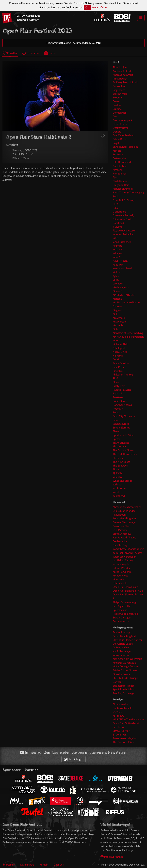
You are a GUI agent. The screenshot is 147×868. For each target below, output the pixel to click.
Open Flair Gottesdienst (126, 723)
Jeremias (117, 246)
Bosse (116, 101)
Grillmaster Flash (122, 219)
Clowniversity (120, 704)
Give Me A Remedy (123, 215)
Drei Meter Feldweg (123, 135)
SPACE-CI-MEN (122, 731)
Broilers (117, 105)
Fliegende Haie (121, 185)
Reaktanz (118, 397)
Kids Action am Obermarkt (127, 659)
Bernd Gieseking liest (124, 636)
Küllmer (117, 272)
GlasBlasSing (120, 545)
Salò (115, 420)
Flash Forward (121, 181)
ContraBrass (120, 113)
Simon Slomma (121, 428)
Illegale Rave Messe (124, 231)
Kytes (116, 276)
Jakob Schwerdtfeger (124, 557)
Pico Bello (118, 727)
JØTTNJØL (118, 716)
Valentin (117, 477)
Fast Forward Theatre (124, 538)
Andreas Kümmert (123, 75)
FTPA (116, 204)
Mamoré (117, 291)
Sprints (117, 439)
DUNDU (118, 712)
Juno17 (116, 257)
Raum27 (117, 394)
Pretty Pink (119, 386)
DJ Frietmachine (121, 648)
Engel (116, 143)
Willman (117, 485)
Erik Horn (118, 154)
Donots (117, 132)
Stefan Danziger (122, 618)
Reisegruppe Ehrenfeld (125, 614)
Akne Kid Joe (120, 67)
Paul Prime (119, 367)
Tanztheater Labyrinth (125, 738)
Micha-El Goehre (122, 572)
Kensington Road (122, 268)
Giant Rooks (119, 212)
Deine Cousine (121, 124)
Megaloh (118, 310)
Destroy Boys (120, 128)
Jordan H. (118, 249)
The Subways (120, 466)
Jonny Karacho (121, 655)
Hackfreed (118, 223)
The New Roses (121, 462)
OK (87, 7)
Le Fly (116, 280)
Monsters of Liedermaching (128, 333)
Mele (115, 314)
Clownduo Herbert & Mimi (127, 640)
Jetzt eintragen (73, 759)
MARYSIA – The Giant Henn (128, 719)
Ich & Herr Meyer (122, 651)
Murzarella (119, 579)
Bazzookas (119, 86)
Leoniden (118, 284)
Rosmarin (118, 409)
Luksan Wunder (121, 568)
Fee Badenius (120, 541)
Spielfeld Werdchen (124, 689)
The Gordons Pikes (123, 742)
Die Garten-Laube (123, 644)
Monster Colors (121, 674)
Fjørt (115, 177)
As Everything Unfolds (125, 82)
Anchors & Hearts (122, 71)
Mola (115, 329)
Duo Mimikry (120, 530)
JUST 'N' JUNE (121, 261)
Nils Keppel (119, 348)
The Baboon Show (123, 450)
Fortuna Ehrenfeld (123, 189)
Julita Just (118, 253)
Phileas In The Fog (123, 375)
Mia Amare (119, 318)
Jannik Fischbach (122, 242)
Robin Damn (120, 401)
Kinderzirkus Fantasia (124, 663)
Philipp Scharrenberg (124, 602)
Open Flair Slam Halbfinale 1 (128, 591)
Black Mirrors (120, 94)
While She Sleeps (122, 481)
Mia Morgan (119, 322)
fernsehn (118, 170)
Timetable (31, 53)
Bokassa (117, 98)
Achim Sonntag (121, 632)
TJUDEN (117, 473)
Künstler (10, 53)
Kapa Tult (118, 265)
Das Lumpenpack (122, 120)
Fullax (116, 208)
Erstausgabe (119, 158)
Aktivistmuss (120, 515)
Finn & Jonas (120, 174)
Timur (116, 469)
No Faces (118, 356)
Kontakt (44, 865)
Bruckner (118, 109)
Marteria (117, 299)
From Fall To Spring (123, 200)
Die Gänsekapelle (122, 708)
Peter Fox (118, 371)
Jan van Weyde (121, 564)
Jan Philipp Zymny (123, 560)
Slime (116, 431)
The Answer (119, 447)
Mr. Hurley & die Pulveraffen (128, 337)
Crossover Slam (122, 526)
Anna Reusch (120, 79)
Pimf (115, 378)
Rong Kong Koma (122, 405)
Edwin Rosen (120, 139)
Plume (116, 382)
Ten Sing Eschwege (123, 693)
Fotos (50, 53)
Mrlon (116, 341)
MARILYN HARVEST (124, 295)
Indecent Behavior (123, 234)
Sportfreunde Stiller (123, 435)
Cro (115, 116)
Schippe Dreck (121, 424)
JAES (115, 238)
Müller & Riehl (120, 344)
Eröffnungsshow (122, 534)
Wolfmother (119, 488)
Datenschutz (27, 865)
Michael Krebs (120, 576)
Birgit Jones (119, 90)
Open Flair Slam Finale (125, 587)
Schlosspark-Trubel (123, 686)
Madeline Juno (121, 287)
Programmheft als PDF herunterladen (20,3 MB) (74, 43)
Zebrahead (119, 496)
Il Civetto (118, 227)
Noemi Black (120, 352)
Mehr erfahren (100, 7)
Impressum (9, 865)
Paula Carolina (121, 363)
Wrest (116, 492)
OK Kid (116, 359)
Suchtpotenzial (121, 621)
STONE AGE (120, 735)
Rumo (116, 412)
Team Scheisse (121, 443)
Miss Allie (118, 325)
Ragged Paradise (122, 390)
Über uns (59, 865)
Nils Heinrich (120, 583)
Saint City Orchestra (124, 416)
